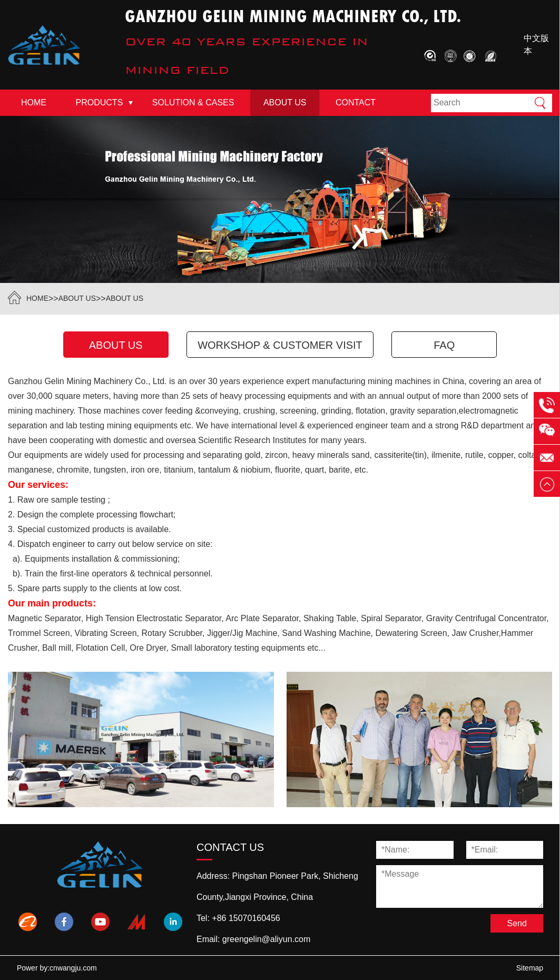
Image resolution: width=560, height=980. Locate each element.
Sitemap (530, 968)
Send (517, 923)
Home (34, 102)
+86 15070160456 (246, 918)
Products (100, 102)
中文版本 (536, 45)
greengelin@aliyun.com (266, 939)
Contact (356, 102)
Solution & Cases (193, 102)
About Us (285, 102)
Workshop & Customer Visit (280, 345)
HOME (37, 298)
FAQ (444, 345)
